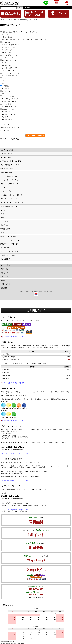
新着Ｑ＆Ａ (4, 273)
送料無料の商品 (6, 53)
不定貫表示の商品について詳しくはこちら (15, 480)
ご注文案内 (4, 277)
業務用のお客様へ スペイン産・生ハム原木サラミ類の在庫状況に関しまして (24, 40)
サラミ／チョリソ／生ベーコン (11, 73)
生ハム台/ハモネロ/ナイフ (9, 76)
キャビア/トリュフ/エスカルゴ (11, 99)
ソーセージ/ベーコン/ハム (9, 58)
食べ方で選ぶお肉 (7, 50)
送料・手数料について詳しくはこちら (14, 383)
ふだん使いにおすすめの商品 (10, 45)
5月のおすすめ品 (7, 37)
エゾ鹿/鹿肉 (5, 86)
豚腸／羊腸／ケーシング (9, 60)
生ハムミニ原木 (6, 65)
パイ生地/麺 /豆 (6, 104)
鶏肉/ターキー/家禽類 (8, 96)
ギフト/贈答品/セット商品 (9, 47)
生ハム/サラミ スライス (9, 71)
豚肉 (3, 83)
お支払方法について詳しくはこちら (13, 337)
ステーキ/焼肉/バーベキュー (10, 55)
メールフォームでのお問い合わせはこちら (15, 509)
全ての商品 (5, 34)
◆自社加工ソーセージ (8, 114)
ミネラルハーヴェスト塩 (9, 107)
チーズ (4, 63)
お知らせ (4, 280)
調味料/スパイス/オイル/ (9, 101)
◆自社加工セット (7, 120)
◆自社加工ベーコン (8, 117)
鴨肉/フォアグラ (7, 91)
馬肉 (3, 94)
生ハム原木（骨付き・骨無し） (11, 68)
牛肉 (3, 81)
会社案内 (4, 288)
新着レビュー (5, 269)
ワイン (4, 78)
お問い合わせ (5, 284)
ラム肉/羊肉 (5, 89)
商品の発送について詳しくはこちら (13, 421)
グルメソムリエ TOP (8, 20)
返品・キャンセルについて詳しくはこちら (15, 453)
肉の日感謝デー (6, 112)
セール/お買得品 (7, 42)
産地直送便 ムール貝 (8, 109)
